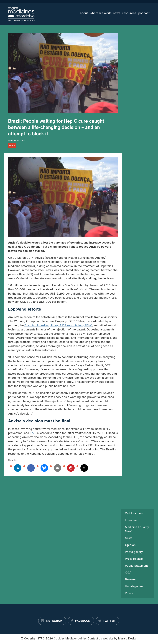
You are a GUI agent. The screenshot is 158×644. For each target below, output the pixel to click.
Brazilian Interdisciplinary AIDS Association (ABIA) (58, 326)
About (84, 13)
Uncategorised (135, 587)
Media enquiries (76, 639)
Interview (131, 521)
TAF (33, 433)
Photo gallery (134, 552)
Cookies (59, 639)
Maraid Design (128, 639)
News (117, 13)
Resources (129, 13)
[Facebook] (81, 621)
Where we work (100, 13)
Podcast (144, 13)
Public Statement (136, 566)
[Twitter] (107, 621)
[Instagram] (52, 621)
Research (131, 580)
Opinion (130, 545)
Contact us (95, 639)
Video (129, 593)
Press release (134, 559)
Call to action (134, 514)
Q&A (128, 573)
